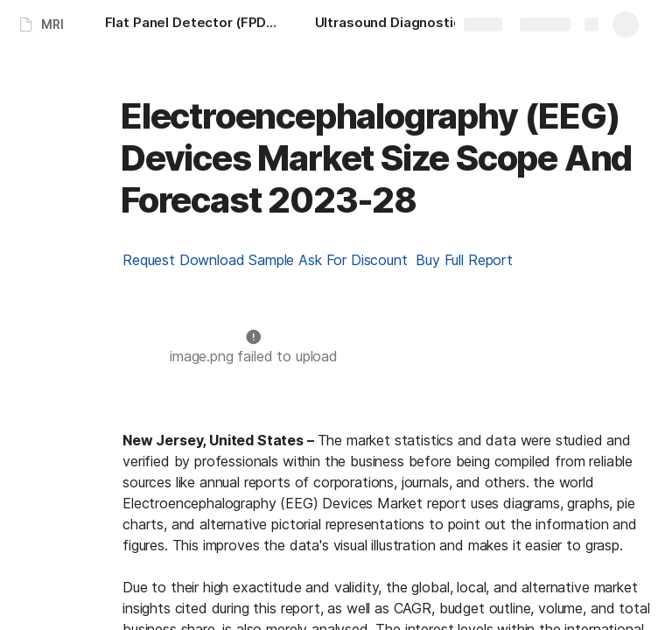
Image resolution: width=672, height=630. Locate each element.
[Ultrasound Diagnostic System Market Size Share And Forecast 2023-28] (402, 24)
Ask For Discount (357, 260)
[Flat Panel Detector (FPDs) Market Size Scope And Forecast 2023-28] (192, 24)
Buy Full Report (464, 260)
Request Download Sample (210, 260)
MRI (52, 24)
